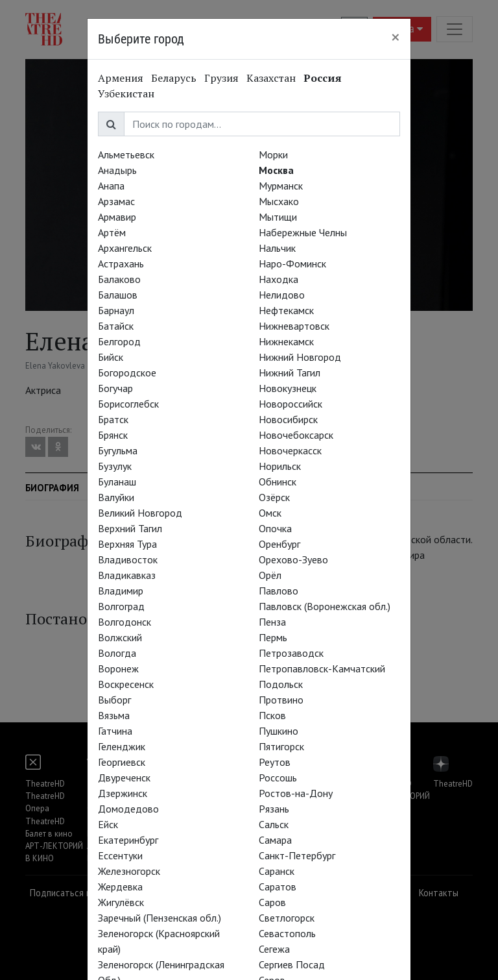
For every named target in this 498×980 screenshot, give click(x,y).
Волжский (120, 637)
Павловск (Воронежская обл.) (325, 606)
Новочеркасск (290, 450)
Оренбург (279, 544)
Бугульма (118, 450)
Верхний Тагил (130, 528)
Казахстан (271, 78)
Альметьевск (126, 154)
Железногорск (129, 871)
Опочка (275, 528)
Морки (273, 154)
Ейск (108, 824)
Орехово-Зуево (293, 559)
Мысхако (279, 201)
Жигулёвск (121, 902)
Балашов (118, 295)
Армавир (117, 217)
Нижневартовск (294, 326)
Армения (121, 78)
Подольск (281, 684)
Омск (270, 513)
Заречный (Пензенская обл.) (160, 918)
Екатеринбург (128, 840)
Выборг (114, 700)
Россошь (278, 778)
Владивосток (128, 559)
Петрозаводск (291, 653)
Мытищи (278, 217)
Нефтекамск (286, 310)
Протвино (281, 700)
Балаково (119, 279)
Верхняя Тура (127, 544)
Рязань (274, 809)
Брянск (113, 435)
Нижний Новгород (300, 357)
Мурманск (281, 186)
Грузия (221, 78)
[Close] (396, 37)
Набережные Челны (303, 232)
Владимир (121, 591)
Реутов (275, 762)
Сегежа (274, 949)
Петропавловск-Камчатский (322, 668)
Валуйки (116, 497)
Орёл (270, 575)
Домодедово (128, 809)
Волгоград (121, 606)
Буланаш (117, 482)
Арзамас (116, 201)
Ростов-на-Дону (296, 793)
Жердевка (120, 887)
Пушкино (279, 731)
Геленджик (122, 746)
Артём (112, 232)
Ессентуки (120, 855)
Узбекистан (126, 93)
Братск (113, 419)
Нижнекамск (286, 341)
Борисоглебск (128, 404)
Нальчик (277, 248)
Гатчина (115, 731)
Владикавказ (127, 575)
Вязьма (114, 715)
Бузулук (115, 466)
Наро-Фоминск (292, 263)
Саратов (278, 887)
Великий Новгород (140, 513)
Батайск (116, 326)
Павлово (279, 591)
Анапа (111, 186)
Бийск (111, 357)
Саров (272, 902)
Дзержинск (123, 793)
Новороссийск (290, 404)
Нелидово (282, 295)
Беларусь (174, 78)
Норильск (280, 466)
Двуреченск (124, 778)
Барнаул (116, 310)
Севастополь (287, 933)
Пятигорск (281, 746)
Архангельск (125, 248)
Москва (276, 170)
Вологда (117, 653)
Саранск (277, 871)
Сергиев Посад (292, 964)
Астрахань (121, 263)
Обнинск (278, 482)
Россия (323, 78)
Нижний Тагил (290, 373)
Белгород (119, 341)
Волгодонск (124, 622)
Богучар (115, 388)
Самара (275, 840)
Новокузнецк (288, 388)
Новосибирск (288, 419)
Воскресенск (126, 684)
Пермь (273, 637)
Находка (279, 279)
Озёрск (274, 497)
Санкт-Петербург (297, 855)
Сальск (274, 824)
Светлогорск (287, 918)
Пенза (272, 622)
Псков (272, 715)
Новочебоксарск (296, 435)
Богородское (127, 373)
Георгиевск (122, 762)
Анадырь (117, 170)
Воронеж (118, 668)
